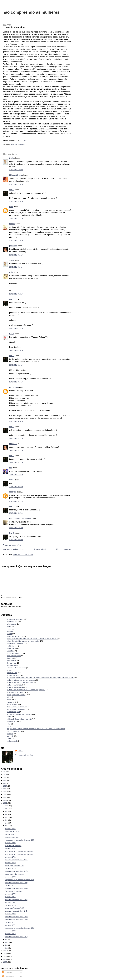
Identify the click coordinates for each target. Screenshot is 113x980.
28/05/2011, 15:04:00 (16, 201)
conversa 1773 (10, 914)
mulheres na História (14, 685)
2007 (5, 959)
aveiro (9, 627)
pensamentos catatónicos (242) (16, 937)
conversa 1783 (10, 843)
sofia (8, 724)
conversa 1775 (10, 897)
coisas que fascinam (14, 636)
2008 (5, 956)
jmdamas (13, 246)
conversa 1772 (10, 922)
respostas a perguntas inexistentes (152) (20, 851)
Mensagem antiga (64, 549)
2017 (5, 786)
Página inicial (40, 549)
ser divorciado (12, 721)
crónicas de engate (17, 144)
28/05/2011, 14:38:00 (16, 170)
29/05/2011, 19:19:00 (16, 451)
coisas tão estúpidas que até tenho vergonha (23, 641)
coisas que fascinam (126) (14, 866)
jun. (7, 823)
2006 (5, 962)
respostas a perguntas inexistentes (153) (20, 840)
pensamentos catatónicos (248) (16, 883)
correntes (10, 651)
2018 (5, 783)
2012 (5, 800)
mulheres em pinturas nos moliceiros (20, 682)
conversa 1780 (10, 863)
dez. (7, 806)
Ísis (11, 468)
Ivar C (12, 190)
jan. (7, 948)
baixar (9, 629)
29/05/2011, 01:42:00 (16, 328)
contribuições (12, 646)
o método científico (14, 27)
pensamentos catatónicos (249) (16, 871)
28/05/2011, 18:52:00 (16, 294)
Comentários (8, 977)
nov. (7, 809)
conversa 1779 (10, 868)
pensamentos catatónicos (16, 709)
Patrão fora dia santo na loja (17, 707)
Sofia (11, 158)
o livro (9, 697)
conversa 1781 (10, 857)
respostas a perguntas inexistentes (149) (20, 928)
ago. (7, 817)
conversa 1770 (10, 931)
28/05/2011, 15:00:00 (16, 184)
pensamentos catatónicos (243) (16, 920)
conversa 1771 (10, 925)
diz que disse (11, 660)
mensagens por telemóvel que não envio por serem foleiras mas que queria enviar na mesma (40, 678)
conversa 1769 (10, 934)
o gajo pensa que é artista (16, 695)
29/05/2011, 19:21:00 (16, 463)
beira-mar (10, 631)
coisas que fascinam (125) (14, 908)
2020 (5, 777)
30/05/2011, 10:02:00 (16, 487)
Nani (11, 207)
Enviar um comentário (12, 545)
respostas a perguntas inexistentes (19, 714)
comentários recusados (15, 643)
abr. (7, 939)
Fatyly (12, 334)
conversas (10, 648)
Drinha (12, 224)
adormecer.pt (11, 624)
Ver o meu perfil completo (24, 755)
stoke (9, 726)
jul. (7, 820)
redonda (13, 492)
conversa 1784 (10, 829)
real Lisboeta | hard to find (20, 518)
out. (7, 812)
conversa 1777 (10, 885)
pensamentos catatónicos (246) (16, 900)
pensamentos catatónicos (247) (16, 888)
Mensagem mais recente (13, 549)
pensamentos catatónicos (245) (16, 911)
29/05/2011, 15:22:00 (16, 438)
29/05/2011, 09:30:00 (16, 350)
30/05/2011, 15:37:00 (16, 513)
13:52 (24, 140)
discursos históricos (14, 656)
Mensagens (8, 972)
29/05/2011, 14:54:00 (16, 421)
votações (10, 734)
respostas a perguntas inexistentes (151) (20, 854)
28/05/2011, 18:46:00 (16, 267)
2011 (5, 803)
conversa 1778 (10, 877)
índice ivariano (12, 673)
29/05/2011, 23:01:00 (16, 475)
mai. (7, 826)
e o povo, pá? (10, 902)
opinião (9, 699)
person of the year (13, 712)
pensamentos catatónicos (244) (16, 917)
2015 (5, 792)
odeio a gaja (9, 834)
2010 (5, 951)
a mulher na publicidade (15, 619)
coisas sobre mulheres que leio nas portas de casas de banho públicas (32, 639)
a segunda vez (12, 622)
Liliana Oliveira (16, 175)
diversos (10, 658)
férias (9, 670)
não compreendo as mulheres (31, 12)
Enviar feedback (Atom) (23, 555)
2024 (5, 772)
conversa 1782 (10, 848)
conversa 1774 (10, 905)
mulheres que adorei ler (15, 687)
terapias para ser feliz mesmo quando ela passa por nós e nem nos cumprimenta (36, 729)
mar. (7, 942)
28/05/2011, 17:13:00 (16, 219)
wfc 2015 (10, 736)
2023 (5, 775)
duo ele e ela (11, 663)
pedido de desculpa (12, 837)
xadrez (9, 738)
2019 (5, 780)
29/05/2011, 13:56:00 (16, 382)
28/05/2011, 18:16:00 (16, 255)
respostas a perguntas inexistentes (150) (20, 880)
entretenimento (12, 665)
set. (7, 814)
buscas (9, 634)
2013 (5, 797)
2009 (5, 954)
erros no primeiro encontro (14, 874)
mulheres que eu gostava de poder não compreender (26, 690)
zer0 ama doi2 (12, 741)
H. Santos (13, 387)
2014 (5, 795)
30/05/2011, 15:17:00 (16, 501)
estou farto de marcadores (16, 668)
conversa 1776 (10, 894)
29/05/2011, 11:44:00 (16, 365)
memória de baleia (13, 675)
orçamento (11, 702)
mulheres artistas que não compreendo (21, 680)
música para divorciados (16, 692)
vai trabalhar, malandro (13, 846)
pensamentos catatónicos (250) (16, 860)
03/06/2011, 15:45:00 (16, 540)
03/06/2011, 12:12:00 (16, 528)
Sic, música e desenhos (13, 891)
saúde (9, 717)
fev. (7, 945)
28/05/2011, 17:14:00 (16, 240)
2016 (5, 789)
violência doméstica (14, 731)
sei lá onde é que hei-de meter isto (19, 719)
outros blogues (12, 704)
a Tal (11, 272)
